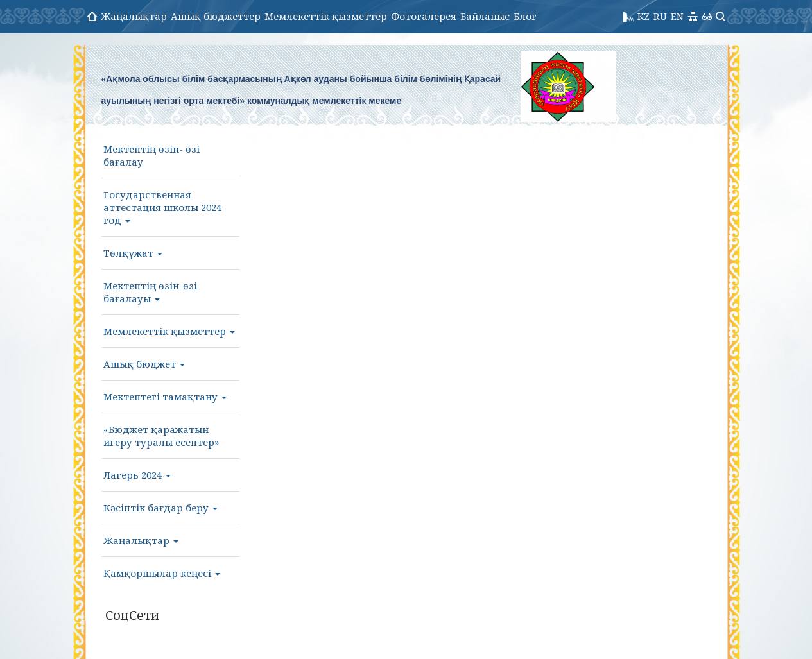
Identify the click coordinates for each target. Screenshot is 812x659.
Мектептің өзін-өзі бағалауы (150, 292)
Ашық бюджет (144, 364)
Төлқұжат (133, 253)
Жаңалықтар (134, 16)
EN (677, 16)
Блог (525, 16)
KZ (644, 16)
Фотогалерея (424, 16)
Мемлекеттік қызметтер (326, 16)
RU (660, 16)
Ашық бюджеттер (216, 16)
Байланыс (485, 16)
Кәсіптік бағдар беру (160, 508)
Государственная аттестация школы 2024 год (162, 207)
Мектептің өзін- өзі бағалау (151, 155)
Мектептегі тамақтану (165, 397)
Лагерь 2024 (137, 475)
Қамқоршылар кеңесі (162, 573)
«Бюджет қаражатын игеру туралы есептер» (161, 436)
